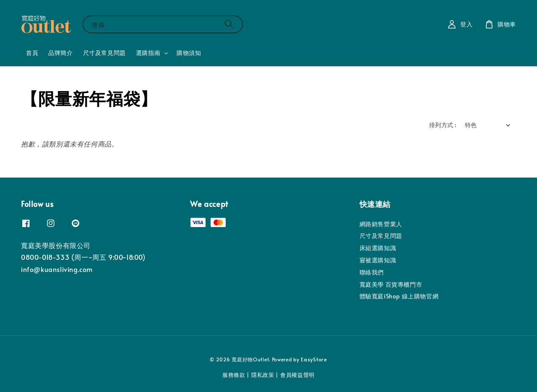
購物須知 (189, 53)
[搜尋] (229, 24)
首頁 (32, 53)
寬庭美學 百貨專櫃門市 (391, 284)
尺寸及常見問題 (104, 53)
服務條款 (234, 375)
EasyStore (314, 359)
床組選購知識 (378, 248)
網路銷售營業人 (381, 224)
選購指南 (148, 53)
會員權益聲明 (297, 375)
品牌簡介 (60, 53)
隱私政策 (263, 375)
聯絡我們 (372, 272)
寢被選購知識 (378, 260)
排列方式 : (443, 125)
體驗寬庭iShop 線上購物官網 (399, 296)
